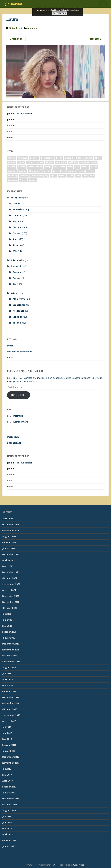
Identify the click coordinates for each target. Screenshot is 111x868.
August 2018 (9, 721)
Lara (10, 131)
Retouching (17, 266)
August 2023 (9, 536)
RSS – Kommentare (18, 422)
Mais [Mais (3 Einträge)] (77, 167)
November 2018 (11, 703)
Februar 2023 (9, 542)
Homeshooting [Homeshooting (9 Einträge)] (35, 167)
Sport (16, 239)
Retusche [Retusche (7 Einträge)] (83, 171)
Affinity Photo (20, 299)
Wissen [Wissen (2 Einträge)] (33, 180)
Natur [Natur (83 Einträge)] (94, 167)
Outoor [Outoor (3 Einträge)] (23, 171)
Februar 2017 (9, 787)
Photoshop (19, 311)
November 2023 (11, 530)
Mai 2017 (7, 775)
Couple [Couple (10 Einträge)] (12, 162)
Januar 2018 (9, 751)
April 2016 (8, 834)
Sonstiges (18, 317)
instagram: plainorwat (19, 352)
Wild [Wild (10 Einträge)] (92, 176)
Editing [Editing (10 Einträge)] (30, 162)
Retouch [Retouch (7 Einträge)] (72, 171)
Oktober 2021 (10, 578)
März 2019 (8, 685)
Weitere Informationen (70, 10)
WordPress (79, 865)
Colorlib (58, 865)
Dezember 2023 (11, 525)
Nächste (96, 39)
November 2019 (11, 650)
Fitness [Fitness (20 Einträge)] (50, 162)
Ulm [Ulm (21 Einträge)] (85, 176)
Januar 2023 (9, 548)
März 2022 (8, 566)
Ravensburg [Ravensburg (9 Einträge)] (59, 171)
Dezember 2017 (11, 757)
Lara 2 (10, 125)
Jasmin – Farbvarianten (20, 114)
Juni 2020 (7, 620)
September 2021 (11, 584)
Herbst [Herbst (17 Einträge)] (21, 167)
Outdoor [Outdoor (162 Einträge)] (12, 171)
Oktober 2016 (10, 805)
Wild (15, 251)
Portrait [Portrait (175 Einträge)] (46, 171)
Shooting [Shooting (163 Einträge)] (13, 176)
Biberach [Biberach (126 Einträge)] (69, 158)
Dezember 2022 (11, 554)
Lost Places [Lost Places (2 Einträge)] (60, 167)
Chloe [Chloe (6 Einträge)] (98, 158)
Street (16, 245)
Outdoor (17, 227)
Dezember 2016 (11, 799)
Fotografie (17, 198)
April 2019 (8, 679)
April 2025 (8, 519)
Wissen (15, 293)
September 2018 (11, 715)
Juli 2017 (7, 769)
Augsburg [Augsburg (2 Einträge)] (23, 158)
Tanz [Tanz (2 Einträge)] (71, 176)
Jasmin (11, 120)
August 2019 (9, 667)
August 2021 (9, 590)
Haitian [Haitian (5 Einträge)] (12, 167)
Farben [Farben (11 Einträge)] (40, 162)
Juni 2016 (7, 822)
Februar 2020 (9, 632)
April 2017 (8, 781)
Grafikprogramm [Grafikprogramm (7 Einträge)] (88, 162)
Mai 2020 (7, 626)
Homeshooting (21, 209)
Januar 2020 (9, 638)
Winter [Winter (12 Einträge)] (23, 180)
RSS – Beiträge (15, 416)
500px (10, 346)
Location (17, 215)
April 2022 (8, 560)
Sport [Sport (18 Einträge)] (54, 176)
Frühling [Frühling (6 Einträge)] (73, 162)
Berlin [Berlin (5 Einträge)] (59, 158)
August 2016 (9, 810)
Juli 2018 (7, 727)
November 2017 (11, 763)
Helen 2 (11, 137)
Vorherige (16, 39)
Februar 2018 (9, 745)
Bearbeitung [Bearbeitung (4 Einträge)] (47, 158)
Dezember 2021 (11, 572)
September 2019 (11, 662)
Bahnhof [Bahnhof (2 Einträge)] (34, 158)
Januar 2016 (9, 846)
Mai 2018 (7, 739)
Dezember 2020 (11, 596)
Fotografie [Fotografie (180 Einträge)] (61, 162)
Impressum (13, 437)
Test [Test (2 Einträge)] (78, 176)
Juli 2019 (7, 673)
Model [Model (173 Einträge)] (85, 167)
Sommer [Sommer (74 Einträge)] (24, 176)
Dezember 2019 (11, 644)
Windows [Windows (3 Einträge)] (13, 180)
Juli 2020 (7, 614)
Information (18, 260)
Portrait (17, 233)
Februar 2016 (9, 840)
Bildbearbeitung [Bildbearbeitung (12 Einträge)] (84, 158)
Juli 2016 (7, 816)
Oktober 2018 (10, 709)
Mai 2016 (7, 828)
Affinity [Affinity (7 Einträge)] (12, 158)
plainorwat (13, 4)
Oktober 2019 (10, 656)
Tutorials (18, 323)
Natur (16, 221)
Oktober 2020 (10, 608)
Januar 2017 (9, 793)
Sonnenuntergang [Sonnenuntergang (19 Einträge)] (39, 176)
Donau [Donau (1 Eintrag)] (21, 162)
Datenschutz (14, 443)
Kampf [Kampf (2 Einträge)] (48, 167)
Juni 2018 (7, 733)
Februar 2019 (9, 691)
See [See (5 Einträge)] (92, 171)
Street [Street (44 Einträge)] (62, 176)
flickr (10, 358)
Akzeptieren (59, 13)
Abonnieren (19, 395)
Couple (16, 203)
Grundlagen (19, 305)
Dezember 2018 (11, 697)
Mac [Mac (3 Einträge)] (70, 167)
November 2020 (11, 602)
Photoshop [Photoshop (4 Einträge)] (34, 171)
